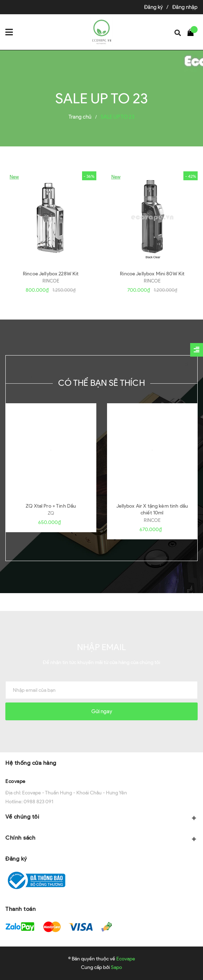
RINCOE (51, 281)
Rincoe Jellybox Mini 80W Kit (152, 274)
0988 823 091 (38, 802)
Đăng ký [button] (16, 859)
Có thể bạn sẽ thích (101, 383)
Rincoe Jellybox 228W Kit (51, 274)
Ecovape (16, 781)
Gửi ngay (102, 711)
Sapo (116, 967)
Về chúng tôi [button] (101, 817)
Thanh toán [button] (21, 909)
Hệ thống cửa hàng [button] (31, 763)
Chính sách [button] (101, 838)
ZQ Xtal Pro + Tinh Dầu (51, 506)
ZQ (51, 513)
